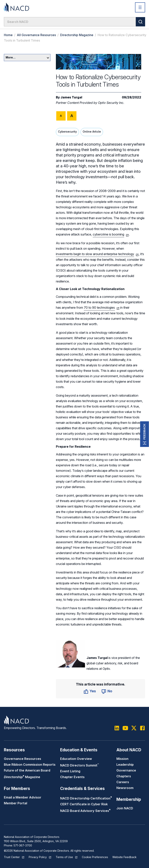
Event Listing (70, 771)
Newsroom (125, 788)
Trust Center (12, 857)
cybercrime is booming (108, 234)
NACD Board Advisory (85, 811)
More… (27, 57)
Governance (126, 770)
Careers (123, 782)
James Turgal (71, 97)
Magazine (22, 777)
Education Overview (76, 759)
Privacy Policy (38, 857)
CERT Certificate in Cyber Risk (84, 804)
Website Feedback (124, 857)
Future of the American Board (27, 770)
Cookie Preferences (95, 857)
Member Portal (16, 803)
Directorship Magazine (77, 35)
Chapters (124, 776)
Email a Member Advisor (23, 797)
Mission (122, 759)
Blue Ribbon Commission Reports (30, 765)
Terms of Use (64, 857)
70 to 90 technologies (99, 308)
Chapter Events (72, 777)
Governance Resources (23, 759)
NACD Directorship (86, 798)
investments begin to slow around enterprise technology (95, 254)
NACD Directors (79, 765)
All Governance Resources (36, 35)
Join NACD (125, 808)
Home (8, 35)
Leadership (125, 765)
